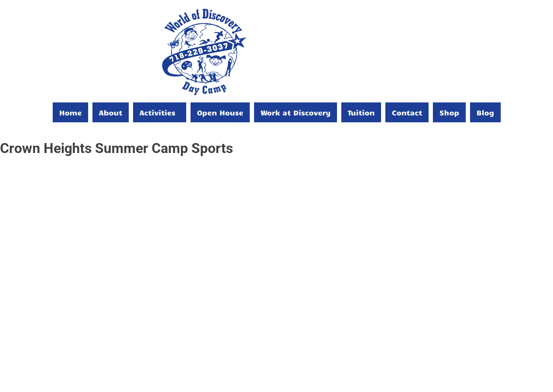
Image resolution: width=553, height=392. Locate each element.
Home (70, 112)
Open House (220, 112)
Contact (407, 112)
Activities (157, 112)
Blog (485, 112)
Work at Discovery (296, 112)
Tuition (361, 112)
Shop (449, 112)
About (111, 112)
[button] (160, 112)
